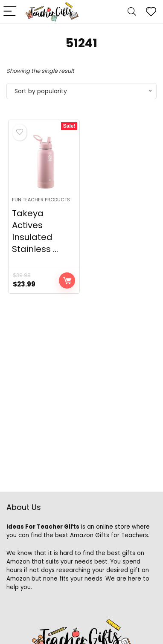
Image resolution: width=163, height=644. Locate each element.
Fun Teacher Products (41, 200)
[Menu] (10, 12)
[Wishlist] (151, 12)
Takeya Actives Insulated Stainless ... (35, 231)
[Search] (132, 12)
